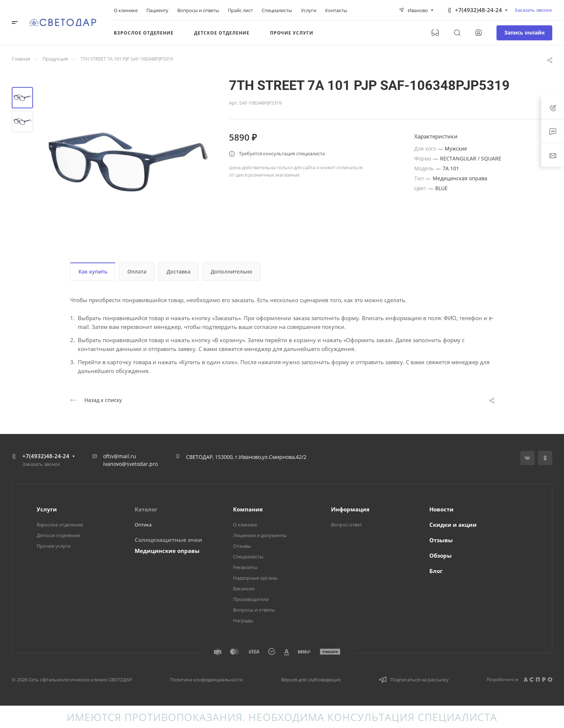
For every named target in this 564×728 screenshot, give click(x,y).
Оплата (137, 271)
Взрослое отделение (60, 525)
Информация (350, 509)
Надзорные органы (255, 578)
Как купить (93, 271)
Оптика (143, 525)
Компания (248, 509)
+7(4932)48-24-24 (479, 10)
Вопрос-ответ (346, 525)
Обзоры (441, 555)
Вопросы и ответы (254, 610)
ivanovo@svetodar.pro (130, 464)
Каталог (146, 509)
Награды (243, 620)
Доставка (179, 271)
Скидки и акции (453, 525)
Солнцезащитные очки (168, 540)
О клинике (245, 525)
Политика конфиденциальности (206, 680)
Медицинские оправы (167, 551)
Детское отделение (58, 535)
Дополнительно (232, 271)
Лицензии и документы (260, 535)
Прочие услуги (54, 546)
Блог (436, 571)
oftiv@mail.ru (120, 456)
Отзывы (242, 546)
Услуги (47, 509)
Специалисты (248, 557)
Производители (251, 599)
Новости (441, 509)
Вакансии (244, 588)
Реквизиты (245, 567)
